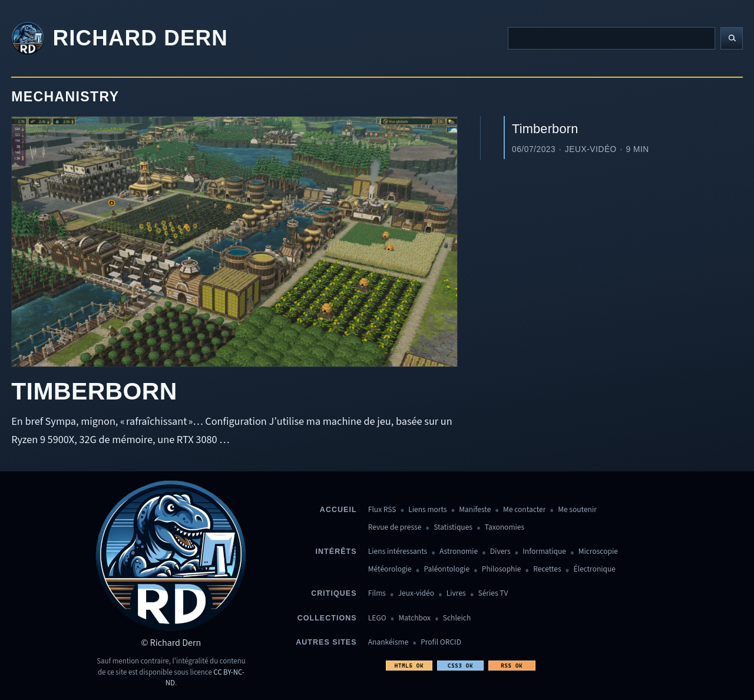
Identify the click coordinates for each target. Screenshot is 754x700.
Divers (500, 552)
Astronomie (459, 552)
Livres (456, 594)
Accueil (338, 510)
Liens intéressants (398, 552)
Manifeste (475, 510)
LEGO (377, 618)
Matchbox (414, 618)
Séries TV (493, 594)
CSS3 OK (460, 666)
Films (377, 594)
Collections (327, 618)
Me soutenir (577, 510)
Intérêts (336, 552)
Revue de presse (395, 528)
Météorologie (390, 569)
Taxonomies (505, 528)
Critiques (334, 593)
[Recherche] (611, 38)
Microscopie (598, 552)
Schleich (457, 618)
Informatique (544, 552)
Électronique (594, 569)
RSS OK (512, 666)
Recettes (547, 569)
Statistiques (453, 528)
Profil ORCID (441, 643)
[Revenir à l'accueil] (120, 39)
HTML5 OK (409, 666)
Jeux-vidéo (416, 594)
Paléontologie (447, 569)
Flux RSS (382, 510)
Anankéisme (388, 643)
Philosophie (502, 569)
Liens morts (427, 510)
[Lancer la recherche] (732, 38)
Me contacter (524, 510)
